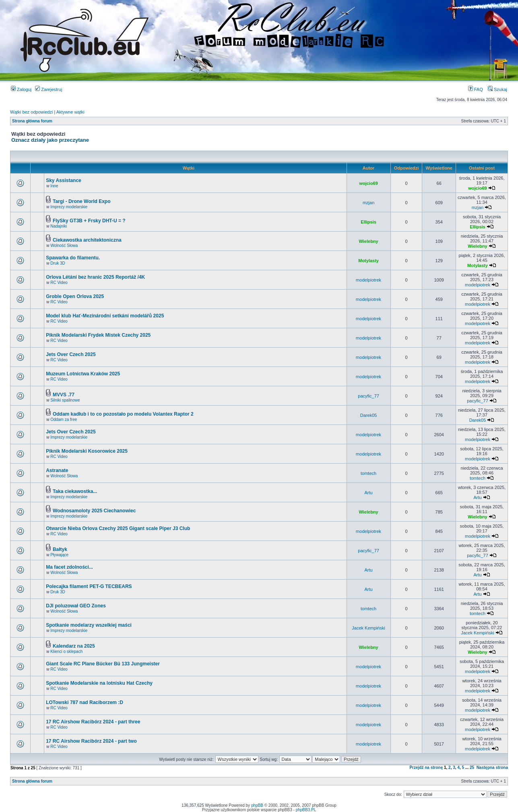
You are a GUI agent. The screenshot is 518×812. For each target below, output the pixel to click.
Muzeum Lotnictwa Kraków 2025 (83, 374)
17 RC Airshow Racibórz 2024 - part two (91, 741)
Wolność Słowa (64, 245)
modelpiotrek (368, 280)
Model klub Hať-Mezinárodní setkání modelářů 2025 (105, 316)
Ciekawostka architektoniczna (87, 240)
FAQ (476, 89)
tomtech (368, 473)
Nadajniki (59, 226)
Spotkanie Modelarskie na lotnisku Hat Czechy (99, 683)
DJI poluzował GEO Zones (76, 606)
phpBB (257, 805)
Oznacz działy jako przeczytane (50, 140)
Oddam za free (64, 419)
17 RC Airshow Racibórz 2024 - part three (93, 722)
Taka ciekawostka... (75, 491)
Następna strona (492, 767)
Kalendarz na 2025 (74, 646)
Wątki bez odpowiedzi (31, 112)
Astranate (57, 470)
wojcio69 (368, 183)
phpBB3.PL (306, 810)
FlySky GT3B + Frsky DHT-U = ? (89, 221)
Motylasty (368, 261)
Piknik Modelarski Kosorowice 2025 (87, 451)
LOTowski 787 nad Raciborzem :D (85, 702)
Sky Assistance (64, 180)
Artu (369, 493)
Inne (54, 186)
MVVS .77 (64, 395)
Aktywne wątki (70, 112)
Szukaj (497, 89)
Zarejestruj (48, 89)
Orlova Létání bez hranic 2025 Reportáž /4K (95, 277)
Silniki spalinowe (65, 400)
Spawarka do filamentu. (73, 258)
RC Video (59, 283)
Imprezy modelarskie (69, 207)
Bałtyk (60, 549)
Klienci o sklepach (66, 651)
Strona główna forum (32, 121)
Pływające (59, 555)
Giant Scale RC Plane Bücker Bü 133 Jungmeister (103, 664)
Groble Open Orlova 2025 (75, 296)
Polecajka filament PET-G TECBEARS (89, 586)
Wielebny (369, 241)
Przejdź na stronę (426, 767)
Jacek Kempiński (368, 628)
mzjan (368, 203)
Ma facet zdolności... (69, 567)
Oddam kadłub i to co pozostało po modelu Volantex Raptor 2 (123, 414)
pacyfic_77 (368, 396)
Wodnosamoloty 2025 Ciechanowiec (94, 511)
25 (472, 767)
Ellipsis (368, 222)
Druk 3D (58, 263)
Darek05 (369, 415)
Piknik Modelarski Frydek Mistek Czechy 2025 (98, 335)
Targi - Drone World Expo (82, 201)
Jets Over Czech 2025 (71, 354)
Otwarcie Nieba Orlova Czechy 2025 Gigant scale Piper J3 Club (118, 528)
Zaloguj (21, 89)
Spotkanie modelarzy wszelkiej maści (89, 625)
